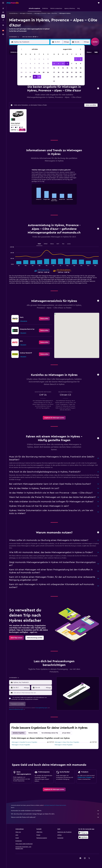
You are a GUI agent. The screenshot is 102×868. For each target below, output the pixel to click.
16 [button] (35, 68)
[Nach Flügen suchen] (3, 8)
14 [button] (26, 68)
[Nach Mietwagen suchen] (3, 16)
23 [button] (35, 72)
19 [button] (48, 68)
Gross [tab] (52, 244)
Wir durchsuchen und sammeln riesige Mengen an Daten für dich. (55, 814)
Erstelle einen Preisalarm (85, 777)
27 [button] (21, 77)
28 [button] (26, 77)
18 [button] (44, 68)
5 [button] (48, 59)
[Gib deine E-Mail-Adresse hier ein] (32, 693)
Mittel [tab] (46, 244)
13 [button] (21, 68)
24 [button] (39, 72)
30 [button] (35, 77)
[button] (3, 3)
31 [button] (39, 77)
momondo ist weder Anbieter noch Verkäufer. (55, 811)
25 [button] (44, 72)
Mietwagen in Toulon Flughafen (21, 745)
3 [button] (39, 59)
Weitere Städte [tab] (33, 733)
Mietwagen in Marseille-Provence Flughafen (24, 742)
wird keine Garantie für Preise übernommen (55, 805)
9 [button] (35, 64)
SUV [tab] (58, 244)
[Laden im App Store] (83, 837)
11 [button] (44, 64)
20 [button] (21, 72)
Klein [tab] (39, 244)
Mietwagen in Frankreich (26, 13)
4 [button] (44, 59)
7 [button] (26, 64)
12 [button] (48, 64)
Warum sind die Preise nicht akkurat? (55, 817)
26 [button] (48, 72)
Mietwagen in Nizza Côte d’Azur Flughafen (67, 742)
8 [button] (30, 64)
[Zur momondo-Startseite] (13, 3)
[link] (44, 319)
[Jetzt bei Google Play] (83, 833)
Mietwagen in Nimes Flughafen (64, 745)
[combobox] (14, 37)
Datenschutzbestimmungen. (16, 709)
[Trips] (3, 25)
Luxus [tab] (69, 244)
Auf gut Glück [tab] (66, 733)
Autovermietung (13, 13)
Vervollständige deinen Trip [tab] (50, 733)
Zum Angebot (22, 130)
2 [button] (35, 59)
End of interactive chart (34, 200)
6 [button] (21, 64)
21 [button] (26, 72)
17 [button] (39, 68)
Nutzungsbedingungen (41, 708)
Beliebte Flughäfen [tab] (19, 733)
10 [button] (39, 64)
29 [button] (30, 77)
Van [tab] (63, 244)
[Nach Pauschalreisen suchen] (3, 20)
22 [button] (30, 72)
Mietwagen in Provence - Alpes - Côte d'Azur (46, 13)
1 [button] (30, 59)
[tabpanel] (54, 189)
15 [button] (30, 68)
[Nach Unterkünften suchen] (3, 12)
